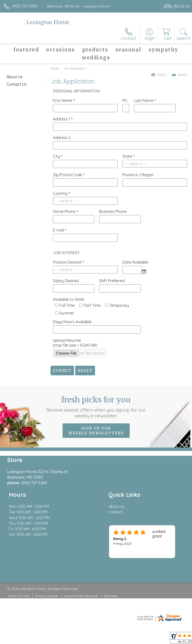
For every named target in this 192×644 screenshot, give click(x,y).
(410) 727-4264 (24, 6)
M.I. (125, 100)
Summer (67, 313)
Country (61, 193)
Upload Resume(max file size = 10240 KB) (75, 343)
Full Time (67, 305)
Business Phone (113, 211)
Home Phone (66, 211)
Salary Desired (66, 281)
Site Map (111, 596)
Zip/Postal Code (69, 175)
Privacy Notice (46, 596)
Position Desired (68, 262)
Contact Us (16, 84)
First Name (64, 100)
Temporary (119, 305)
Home (55, 68)
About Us (15, 77)
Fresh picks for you (96, 407)
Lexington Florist (48, 22)
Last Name (145, 100)
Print (159, 75)
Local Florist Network (81, 596)
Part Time (92, 305)
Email (179, 75)
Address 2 (62, 138)
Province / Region (138, 175)
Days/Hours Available (72, 322)
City (58, 156)
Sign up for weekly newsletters (96, 431)
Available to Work (68, 299)
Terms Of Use (18, 596)
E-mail (60, 230)
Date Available (135, 262)
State (129, 156)
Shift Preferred (112, 281)
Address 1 (63, 119)
